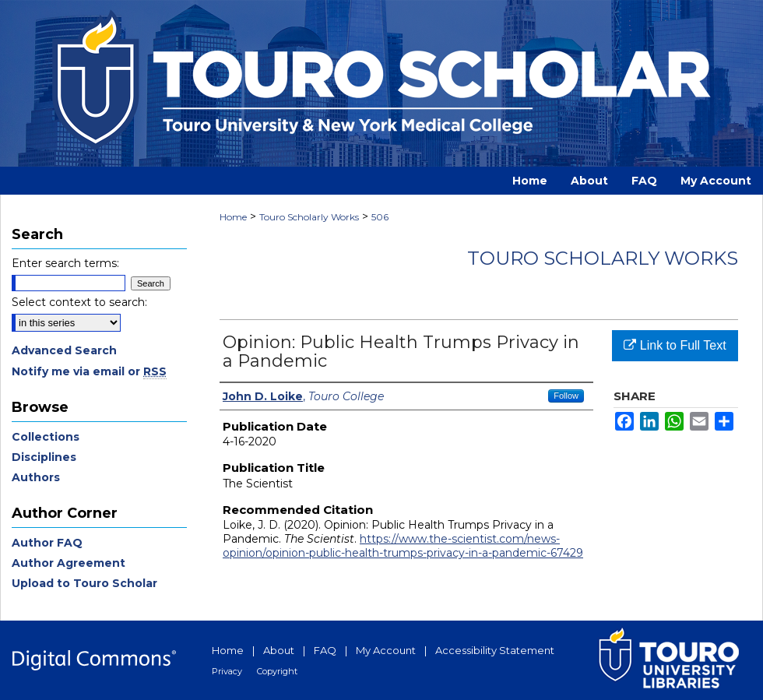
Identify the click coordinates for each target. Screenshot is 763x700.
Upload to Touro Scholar (84, 583)
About (279, 650)
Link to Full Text (675, 345)
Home (233, 217)
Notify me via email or (89, 371)
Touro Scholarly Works (309, 217)
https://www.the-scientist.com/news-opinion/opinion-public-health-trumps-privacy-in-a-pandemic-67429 (403, 546)
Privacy (227, 671)
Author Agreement (69, 563)
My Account (386, 650)
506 (380, 217)
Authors (36, 477)
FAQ (325, 650)
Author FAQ (47, 543)
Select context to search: (79, 302)
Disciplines (44, 457)
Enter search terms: (65, 263)
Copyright (277, 671)
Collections (46, 437)
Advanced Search (64, 350)
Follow (566, 396)
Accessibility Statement (495, 650)
